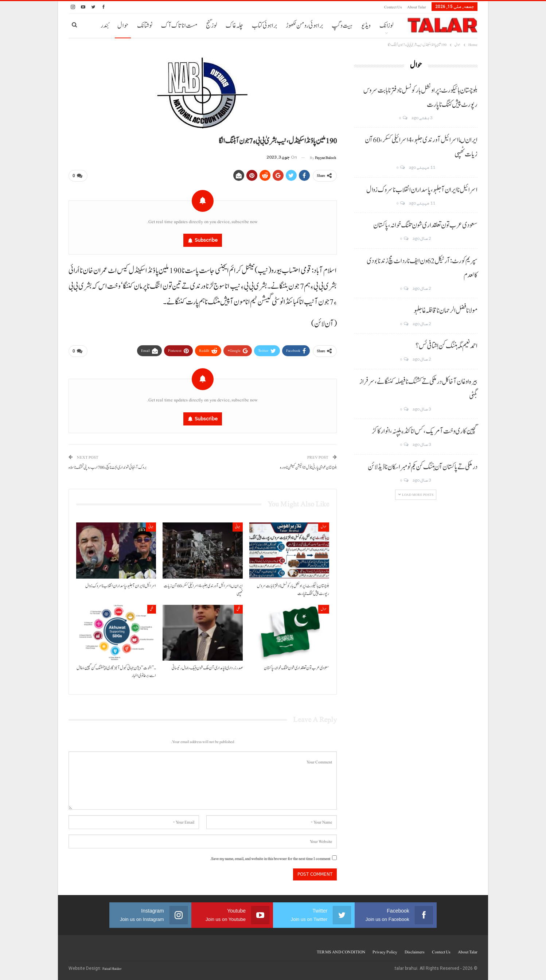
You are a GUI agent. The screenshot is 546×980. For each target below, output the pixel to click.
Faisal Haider (112, 969)
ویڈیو (366, 26)
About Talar (417, 7)
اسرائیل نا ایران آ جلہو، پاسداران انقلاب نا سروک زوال (422, 190)
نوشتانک (145, 26)
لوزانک (386, 26)
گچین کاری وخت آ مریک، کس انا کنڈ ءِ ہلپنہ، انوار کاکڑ (425, 431)
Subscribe (206, 240)
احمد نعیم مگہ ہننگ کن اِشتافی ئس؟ (446, 346)
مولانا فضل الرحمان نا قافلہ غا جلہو (446, 311)
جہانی (238, 527)
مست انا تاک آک (179, 26)
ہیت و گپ (342, 26)
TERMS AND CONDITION (341, 952)
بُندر (105, 26)
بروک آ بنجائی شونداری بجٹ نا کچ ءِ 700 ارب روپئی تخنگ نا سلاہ (108, 468)
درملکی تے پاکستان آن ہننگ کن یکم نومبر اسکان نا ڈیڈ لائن (423, 467)
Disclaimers (415, 952)
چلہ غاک (234, 26)
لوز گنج (211, 26)
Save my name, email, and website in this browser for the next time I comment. (270, 859)
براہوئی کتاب (264, 26)
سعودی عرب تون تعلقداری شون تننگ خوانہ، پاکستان (425, 225)
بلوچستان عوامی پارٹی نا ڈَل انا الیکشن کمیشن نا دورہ (308, 468)
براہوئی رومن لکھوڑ (304, 26)
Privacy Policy (385, 952)
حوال (123, 26)
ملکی (238, 609)
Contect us (393, 7)
